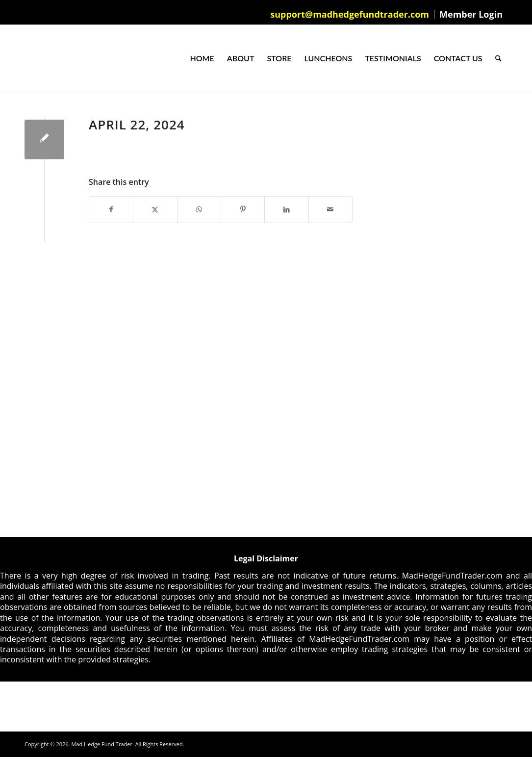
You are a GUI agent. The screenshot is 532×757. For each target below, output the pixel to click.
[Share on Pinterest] (243, 209)
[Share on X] (155, 209)
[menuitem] (350, 14)
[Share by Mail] (330, 209)
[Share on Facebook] (111, 209)
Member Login (471, 14)
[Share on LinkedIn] (286, 209)
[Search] (498, 58)
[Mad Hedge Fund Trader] (25, 58)
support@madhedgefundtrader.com (350, 14)
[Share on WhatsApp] (199, 209)
